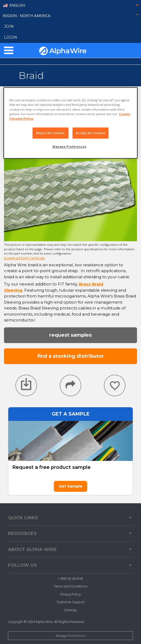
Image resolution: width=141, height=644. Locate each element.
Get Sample (70, 486)
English (17, 5)
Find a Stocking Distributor (71, 356)
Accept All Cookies (90, 133)
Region (70, 16)
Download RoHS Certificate (24, 258)
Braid (31, 75)
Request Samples (70, 335)
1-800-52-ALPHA (70, 579)
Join (9, 26)
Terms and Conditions (71, 586)
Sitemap (71, 610)
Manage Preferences (71, 636)
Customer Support (71, 602)
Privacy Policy (70, 594)
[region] (70, 123)
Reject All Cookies (51, 133)
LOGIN (11, 37)
